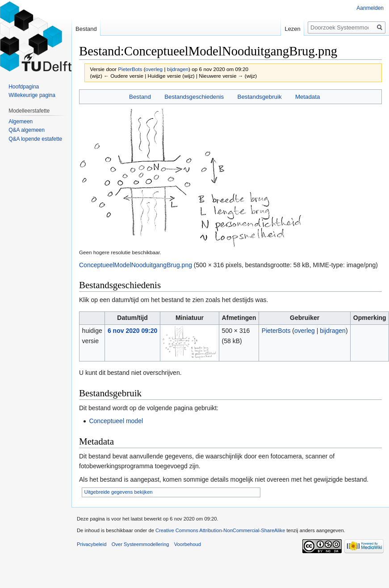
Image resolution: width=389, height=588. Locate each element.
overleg (154, 69)
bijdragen (178, 69)
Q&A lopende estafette (35, 139)
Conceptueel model (116, 421)
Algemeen (21, 122)
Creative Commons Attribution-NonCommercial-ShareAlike (220, 530)
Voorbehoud (188, 544)
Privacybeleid (92, 544)
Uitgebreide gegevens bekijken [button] (119, 492)
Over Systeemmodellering (140, 544)
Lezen (292, 29)
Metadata (307, 97)
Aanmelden (370, 8)
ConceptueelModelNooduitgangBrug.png (136, 265)
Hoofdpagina (24, 87)
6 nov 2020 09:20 (132, 331)
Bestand (140, 97)
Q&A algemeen (27, 130)
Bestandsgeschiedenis (194, 97)
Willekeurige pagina (32, 95)
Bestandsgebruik (260, 97)
